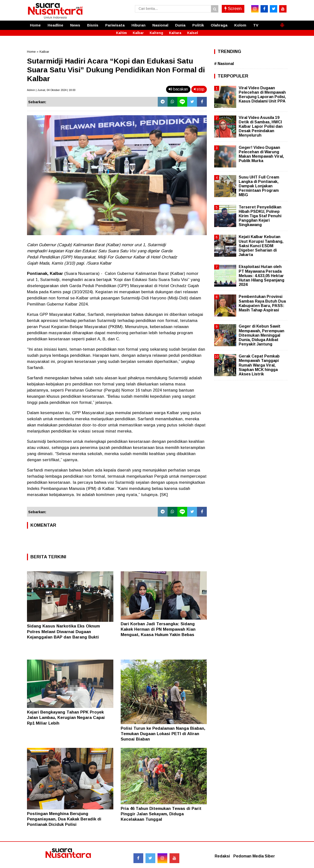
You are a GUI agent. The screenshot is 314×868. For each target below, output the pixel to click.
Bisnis (93, 25)
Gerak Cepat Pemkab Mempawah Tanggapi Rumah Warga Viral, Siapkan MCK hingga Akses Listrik (259, 365)
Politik (198, 25)
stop (199, 89)
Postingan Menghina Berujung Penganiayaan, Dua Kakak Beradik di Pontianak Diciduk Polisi (64, 819)
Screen (233, 9)
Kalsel (193, 33)
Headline (55, 25)
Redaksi (222, 856)
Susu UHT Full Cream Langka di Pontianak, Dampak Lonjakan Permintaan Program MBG (259, 186)
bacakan (178, 89)
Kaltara (175, 33)
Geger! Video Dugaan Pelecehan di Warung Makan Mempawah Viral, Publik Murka (261, 154)
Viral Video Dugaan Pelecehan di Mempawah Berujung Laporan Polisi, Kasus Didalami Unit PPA (262, 95)
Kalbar (138, 33)
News (75, 25)
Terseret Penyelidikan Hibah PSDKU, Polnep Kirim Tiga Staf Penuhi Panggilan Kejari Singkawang (260, 216)
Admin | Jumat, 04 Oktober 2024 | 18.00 (51, 90)
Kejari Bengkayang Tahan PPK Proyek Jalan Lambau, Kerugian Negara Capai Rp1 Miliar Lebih (66, 718)
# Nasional (224, 64)
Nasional (160, 25)
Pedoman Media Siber (254, 856)
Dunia (180, 25)
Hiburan (138, 25)
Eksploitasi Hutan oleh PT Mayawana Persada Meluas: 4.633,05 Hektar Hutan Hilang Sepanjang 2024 (262, 276)
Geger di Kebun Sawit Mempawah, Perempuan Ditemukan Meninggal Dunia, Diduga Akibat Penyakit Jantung (262, 335)
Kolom (240, 25)
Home (35, 25)
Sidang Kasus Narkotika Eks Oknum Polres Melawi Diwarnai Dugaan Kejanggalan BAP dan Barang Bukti (63, 632)
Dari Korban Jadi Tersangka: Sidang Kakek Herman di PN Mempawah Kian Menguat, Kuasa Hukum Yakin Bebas (158, 629)
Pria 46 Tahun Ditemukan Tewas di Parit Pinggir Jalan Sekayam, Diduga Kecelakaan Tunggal (161, 814)
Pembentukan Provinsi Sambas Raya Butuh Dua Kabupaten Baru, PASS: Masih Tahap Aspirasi (262, 303)
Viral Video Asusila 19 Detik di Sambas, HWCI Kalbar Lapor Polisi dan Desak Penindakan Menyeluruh (261, 127)
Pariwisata (115, 25)
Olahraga (219, 25)
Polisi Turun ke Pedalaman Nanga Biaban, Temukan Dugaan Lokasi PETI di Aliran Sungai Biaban (163, 734)
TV (256, 25)
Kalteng (156, 33)
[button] (282, 23)
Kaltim (121, 33)
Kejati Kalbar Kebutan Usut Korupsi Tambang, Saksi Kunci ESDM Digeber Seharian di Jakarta (261, 246)
